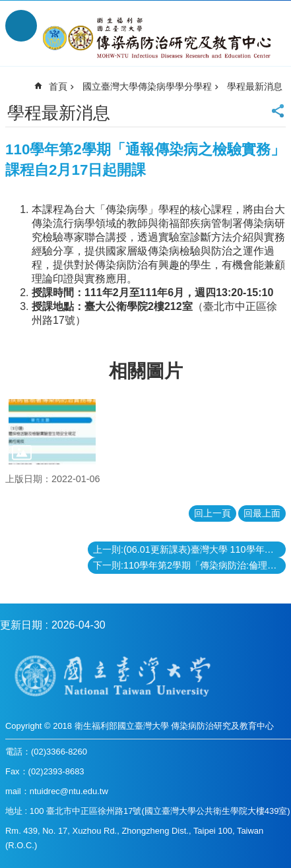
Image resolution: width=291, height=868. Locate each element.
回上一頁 (212, 513)
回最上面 (262, 513)
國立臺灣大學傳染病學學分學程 (147, 86)
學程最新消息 (255, 86)
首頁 (58, 86)
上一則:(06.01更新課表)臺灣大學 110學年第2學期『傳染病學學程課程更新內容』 (189, 549)
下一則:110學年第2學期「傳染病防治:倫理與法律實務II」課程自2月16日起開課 (189, 565)
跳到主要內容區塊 (7, 7)
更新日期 (21, 625)
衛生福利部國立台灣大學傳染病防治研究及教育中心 (159, 38)
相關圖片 (146, 371)
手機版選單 (21, 26)
